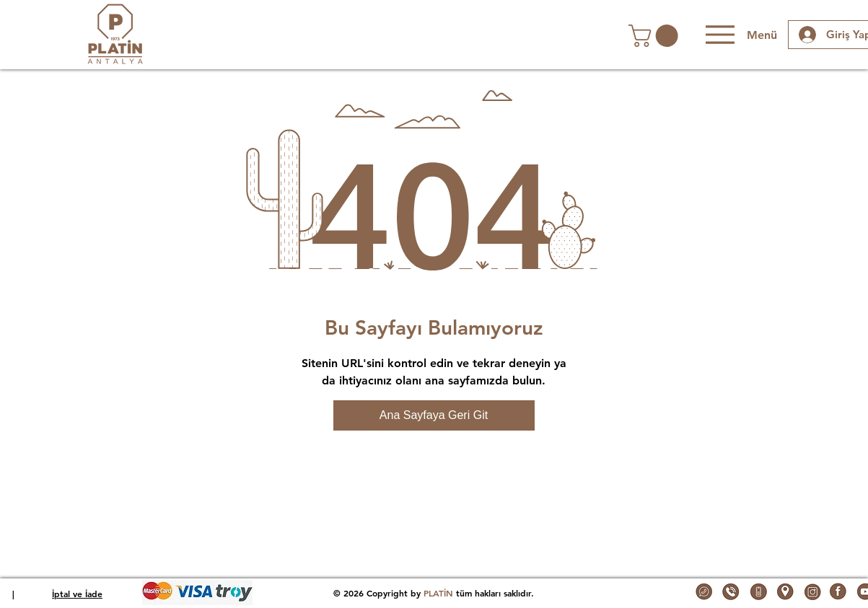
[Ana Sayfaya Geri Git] (434, 415)
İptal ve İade (77, 594)
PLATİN (438, 593)
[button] (656, 36)
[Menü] (740, 35)
